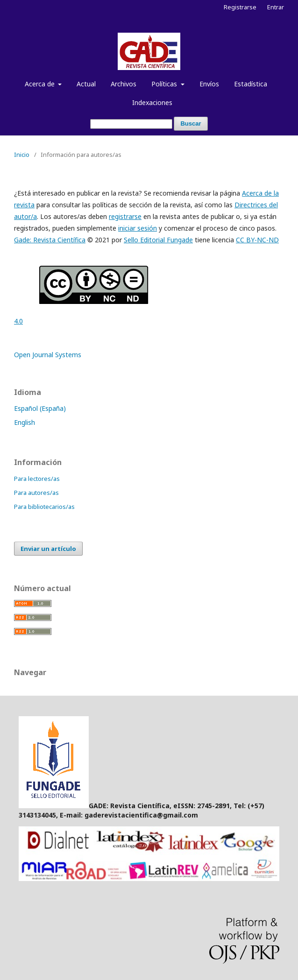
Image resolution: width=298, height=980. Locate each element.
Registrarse (240, 7)
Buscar (191, 123)
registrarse (125, 216)
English (25, 422)
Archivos (124, 84)
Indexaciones (152, 102)
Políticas (165, 84)
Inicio (22, 155)
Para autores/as (36, 493)
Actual (86, 84)
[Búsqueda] (131, 124)
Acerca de (41, 84)
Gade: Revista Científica (50, 240)
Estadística (251, 84)
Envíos (209, 84)
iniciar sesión (138, 228)
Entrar (276, 7)
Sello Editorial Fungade (158, 240)
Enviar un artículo (48, 549)
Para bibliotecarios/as (44, 507)
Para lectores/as (37, 479)
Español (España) (40, 408)
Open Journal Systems (48, 355)
